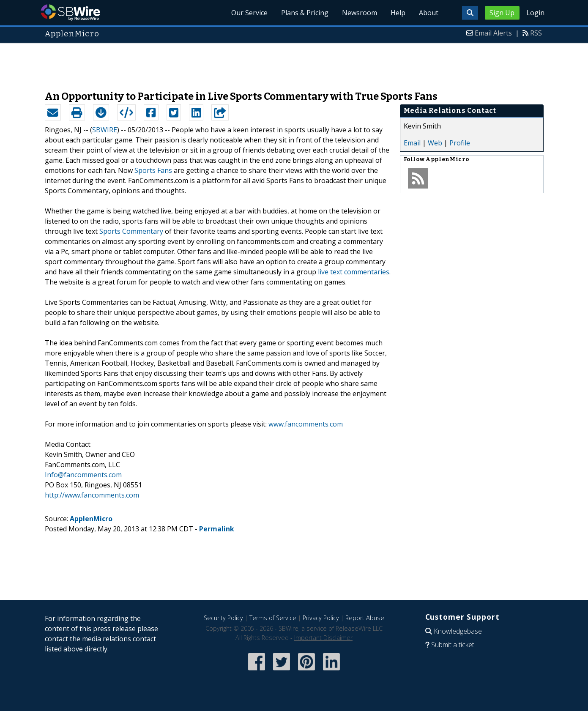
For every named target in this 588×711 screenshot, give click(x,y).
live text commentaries (354, 272)
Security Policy (223, 618)
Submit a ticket (453, 645)
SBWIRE (105, 130)
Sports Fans (153, 170)
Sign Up (502, 13)
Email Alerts (493, 33)
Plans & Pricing (305, 13)
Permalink (217, 529)
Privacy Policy (321, 618)
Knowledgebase (458, 631)
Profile (460, 143)
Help (398, 13)
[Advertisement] (294, 63)
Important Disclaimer (323, 638)
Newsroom (360, 13)
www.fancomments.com (306, 424)
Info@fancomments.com (83, 475)
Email (412, 143)
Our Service (249, 13)
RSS (536, 33)
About (429, 13)
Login (535, 13)
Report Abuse (365, 618)
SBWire (70, 12)
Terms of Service (273, 618)
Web (435, 143)
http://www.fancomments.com (92, 495)
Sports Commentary (131, 231)
